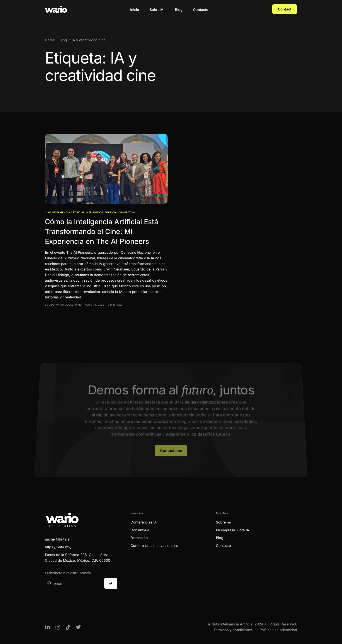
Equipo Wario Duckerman (63, 305)
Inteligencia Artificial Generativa (110, 213)
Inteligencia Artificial (68, 213)
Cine (48, 213)
